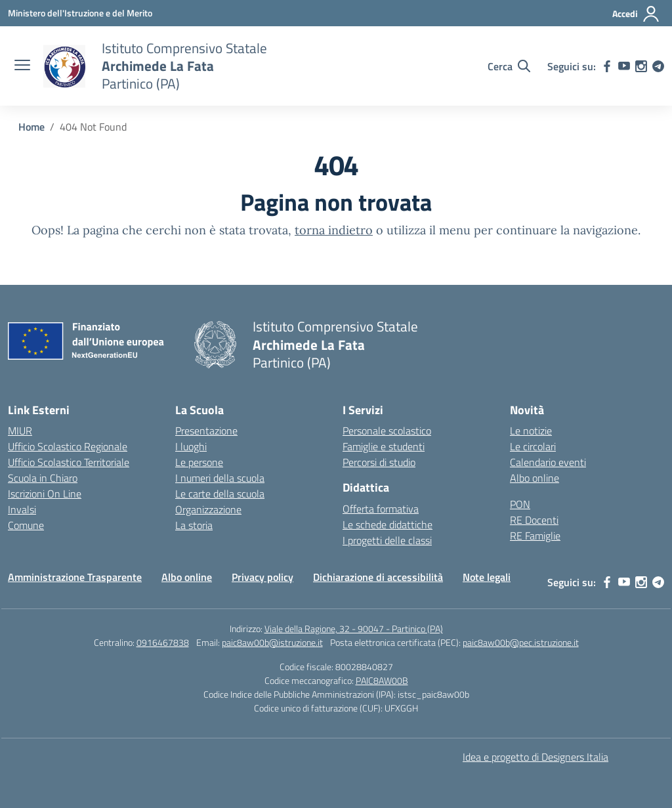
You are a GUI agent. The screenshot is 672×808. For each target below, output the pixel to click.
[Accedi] (636, 14)
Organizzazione (208, 509)
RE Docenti (534, 520)
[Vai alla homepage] (64, 66)
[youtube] (624, 66)
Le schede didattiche (388, 524)
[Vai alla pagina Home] (31, 127)
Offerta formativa (381, 509)
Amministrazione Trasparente (75, 577)
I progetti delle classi (387, 540)
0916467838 (163, 642)
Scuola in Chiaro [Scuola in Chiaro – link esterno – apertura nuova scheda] (43, 478)
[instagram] (641, 66)
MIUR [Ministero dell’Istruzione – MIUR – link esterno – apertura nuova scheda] (20, 431)
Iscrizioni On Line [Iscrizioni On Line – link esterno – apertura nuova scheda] (45, 494)
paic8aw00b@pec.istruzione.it (521, 642)
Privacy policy (262, 577)
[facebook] (607, 66)
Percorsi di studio (379, 462)
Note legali (487, 577)
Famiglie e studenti (384, 446)
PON (520, 504)
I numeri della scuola (220, 478)
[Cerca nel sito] (509, 66)
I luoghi (191, 446)
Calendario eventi (548, 462)
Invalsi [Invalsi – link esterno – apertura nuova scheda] (22, 509)
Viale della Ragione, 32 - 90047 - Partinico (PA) (354, 628)
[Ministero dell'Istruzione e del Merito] (80, 13)
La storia (194, 525)
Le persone (199, 462)
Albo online (535, 478)
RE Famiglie (535, 536)
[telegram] (658, 66)
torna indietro (334, 230)
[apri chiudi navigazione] (22, 66)
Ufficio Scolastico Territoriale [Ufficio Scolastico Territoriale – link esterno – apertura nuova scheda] (69, 462)
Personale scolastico (387, 431)
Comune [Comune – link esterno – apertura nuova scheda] (26, 525)
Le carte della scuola (220, 494)
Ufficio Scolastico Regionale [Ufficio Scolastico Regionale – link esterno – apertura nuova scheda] (68, 446)
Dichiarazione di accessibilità (378, 577)
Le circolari (533, 446)
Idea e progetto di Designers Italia (535, 757)
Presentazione (206, 431)
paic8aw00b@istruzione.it (272, 642)
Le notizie (531, 431)
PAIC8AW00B (382, 680)
